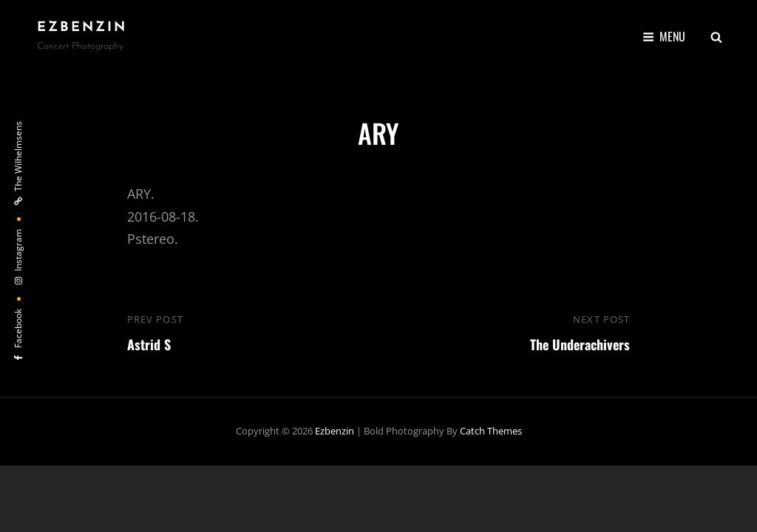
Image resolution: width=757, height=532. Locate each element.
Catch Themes (491, 431)
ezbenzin (82, 28)
